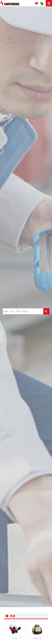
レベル (15, 639)
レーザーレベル (37, 639)
